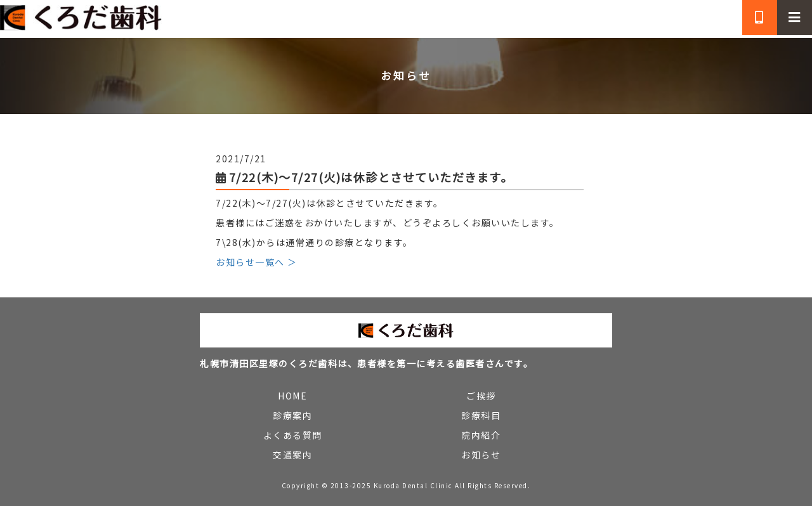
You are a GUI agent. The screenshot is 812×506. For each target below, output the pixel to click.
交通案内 (292, 455)
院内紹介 (481, 435)
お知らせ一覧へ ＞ (257, 262)
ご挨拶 (481, 396)
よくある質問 (293, 435)
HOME (292, 396)
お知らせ (481, 455)
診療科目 (481, 415)
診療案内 (292, 415)
